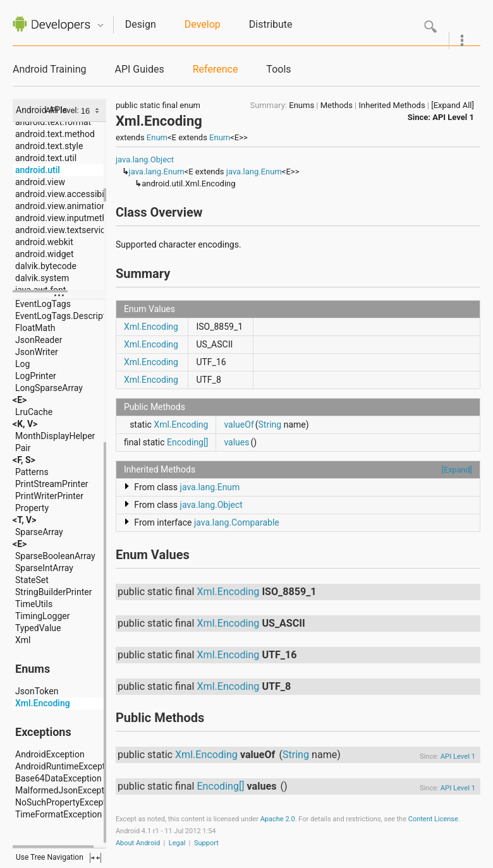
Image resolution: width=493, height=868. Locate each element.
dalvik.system (42, 278)
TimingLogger (42, 616)
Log (22, 364)
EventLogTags (43, 304)
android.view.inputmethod (66, 218)
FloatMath (35, 328)
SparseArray (39, 532)
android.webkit (44, 242)
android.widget (45, 254)
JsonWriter (37, 352)
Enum (157, 137)
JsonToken (37, 691)
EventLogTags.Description (66, 316)
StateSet (32, 580)
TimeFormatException (58, 814)
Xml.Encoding (43, 703)
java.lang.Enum (157, 172)
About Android (138, 843)
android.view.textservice (63, 230)
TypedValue (38, 628)
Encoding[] (187, 442)
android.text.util (46, 158)
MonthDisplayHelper (55, 436)
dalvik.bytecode (46, 266)
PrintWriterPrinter (49, 496)
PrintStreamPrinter (52, 484)
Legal (177, 843)
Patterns (32, 472)
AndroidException (50, 754)
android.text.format (53, 122)
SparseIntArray (44, 568)
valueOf (239, 425)
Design (141, 24)
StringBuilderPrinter (53, 592)
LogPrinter (36, 376)
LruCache (34, 412)
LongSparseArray (49, 388)
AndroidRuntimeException (66, 766)
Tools (278, 69)
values (236, 442)
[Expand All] (453, 105)
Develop (203, 24)
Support (206, 843)
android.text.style (49, 146)
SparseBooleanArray (55, 556)
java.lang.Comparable (237, 522)
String (270, 425)
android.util (38, 170)
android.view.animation (61, 206)
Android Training (49, 69)
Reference (216, 69)
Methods (337, 105)
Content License (433, 819)
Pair (23, 448)
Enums (301, 105)
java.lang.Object (145, 160)
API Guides (139, 69)
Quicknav (100, 26)
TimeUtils (34, 604)
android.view (40, 182)
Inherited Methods (392, 105)
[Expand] (457, 470)
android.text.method (55, 134)
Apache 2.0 (278, 819)
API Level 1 (453, 117)
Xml (23, 640)
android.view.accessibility (65, 194)
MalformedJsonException (66, 790)
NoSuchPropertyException (67, 802)
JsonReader (39, 340)
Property (32, 508)
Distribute (271, 24)
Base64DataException (58, 778)
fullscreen (95, 858)
